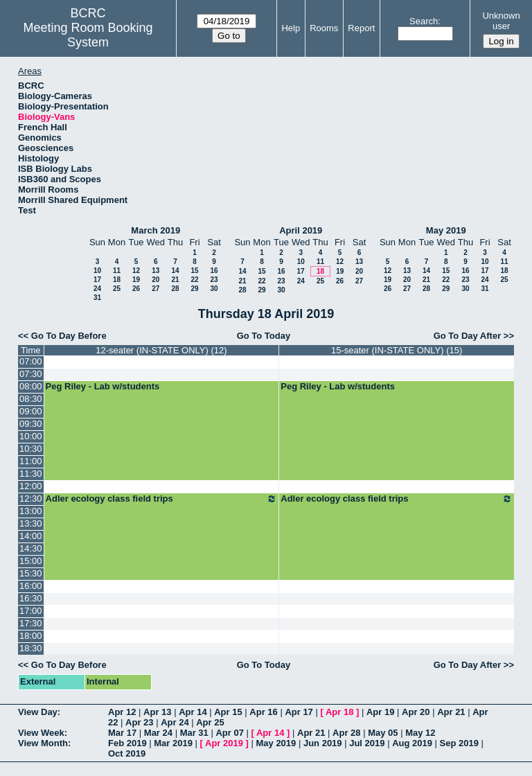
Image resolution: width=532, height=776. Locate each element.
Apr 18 (339, 712)
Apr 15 (228, 712)
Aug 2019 (412, 743)
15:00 (31, 561)
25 (117, 289)
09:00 (31, 411)
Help (291, 28)
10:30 (31, 449)
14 (175, 271)
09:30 (31, 424)
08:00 (31, 386)
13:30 (31, 523)
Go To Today (264, 336)
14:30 (31, 548)
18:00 (31, 636)
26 (136, 289)
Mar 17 (122, 733)
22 (194, 280)
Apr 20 (416, 712)
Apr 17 (299, 712)
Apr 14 (193, 712)
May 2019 (446, 230)
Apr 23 (139, 722)
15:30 (31, 573)
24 (97, 289)
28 (175, 289)
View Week (41, 733)
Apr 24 (175, 722)
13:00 (31, 511)
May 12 (420, 733)
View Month (43, 743)
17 (97, 280)
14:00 (31, 536)
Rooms (324, 28)
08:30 (31, 399)
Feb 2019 (127, 743)
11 (117, 271)
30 (214, 289)
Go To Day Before (69, 336)
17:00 (31, 611)
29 (194, 289)
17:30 (31, 623)
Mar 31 (194, 733)
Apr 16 (263, 712)
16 (214, 271)
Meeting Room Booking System (88, 35)
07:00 (31, 361)
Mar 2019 (173, 743)
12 (136, 271)
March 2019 (156, 230)
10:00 (31, 436)
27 (156, 289)
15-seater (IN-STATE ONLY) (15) (397, 350)
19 (136, 280)
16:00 (31, 586)
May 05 (383, 733)
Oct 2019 (127, 753)
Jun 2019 (323, 743)
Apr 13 (157, 712)
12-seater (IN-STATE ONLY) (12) (161, 350)
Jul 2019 (367, 743)
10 (97, 271)
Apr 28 (346, 733)
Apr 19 (380, 712)
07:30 (31, 374)
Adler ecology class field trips (162, 499)
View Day (38, 712)
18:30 (31, 648)
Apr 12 (122, 712)
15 (194, 271)
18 (117, 280)
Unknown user (501, 21)
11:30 (31, 474)
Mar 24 (158, 733)
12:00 (31, 486)
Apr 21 (451, 712)
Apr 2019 (224, 743)
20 (156, 280)
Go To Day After (468, 336)
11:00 (31, 461)
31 (97, 298)
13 (156, 271)
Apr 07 (229, 733)
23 (214, 280)
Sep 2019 (459, 743)
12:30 (31, 499)
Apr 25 (210, 722)
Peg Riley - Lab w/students (103, 386)
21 (175, 280)
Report (361, 28)
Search (424, 21)
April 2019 (301, 230)
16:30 (31, 598)
